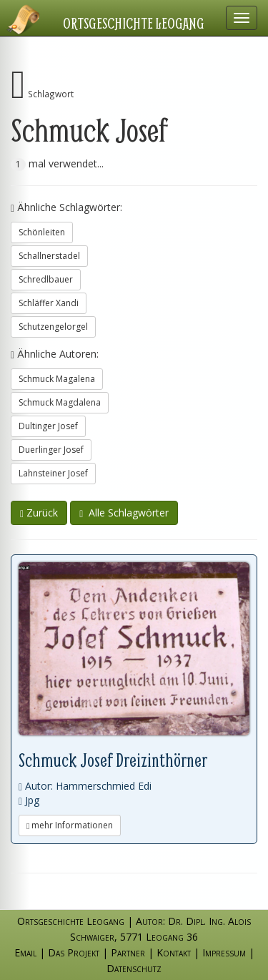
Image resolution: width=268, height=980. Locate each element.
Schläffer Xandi (49, 303)
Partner (128, 952)
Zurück (39, 513)
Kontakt (174, 952)
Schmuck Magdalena (60, 402)
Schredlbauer (46, 279)
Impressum (224, 952)
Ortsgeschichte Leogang (134, 23)
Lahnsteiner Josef (53, 473)
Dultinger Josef (48, 426)
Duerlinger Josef (51, 450)
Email (25, 952)
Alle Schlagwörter (124, 513)
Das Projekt (74, 952)
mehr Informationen (70, 825)
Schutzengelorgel (53, 327)
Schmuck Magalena (57, 379)
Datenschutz (134, 968)
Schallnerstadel (49, 256)
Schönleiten (42, 232)
